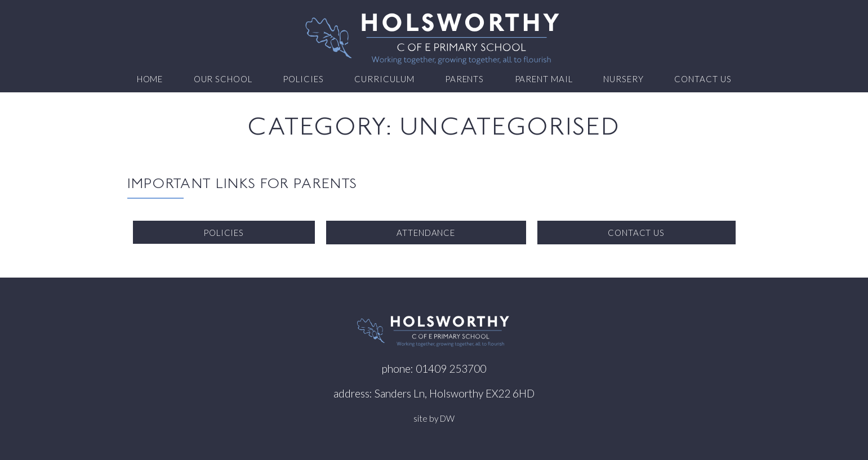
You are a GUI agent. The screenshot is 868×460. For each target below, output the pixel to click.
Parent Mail (544, 79)
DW (447, 418)
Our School (223, 79)
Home (150, 79)
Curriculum (384, 79)
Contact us (703, 79)
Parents (465, 79)
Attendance (426, 233)
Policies (303, 79)
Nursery (624, 79)
